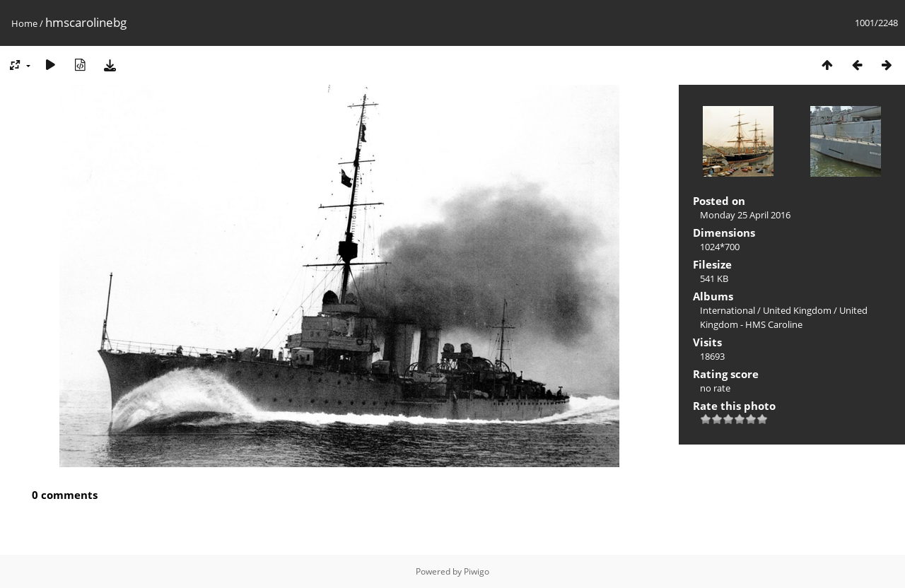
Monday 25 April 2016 (745, 215)
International (728, 310)
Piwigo (477, 571)
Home (24, 23)
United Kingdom (797, 310)
